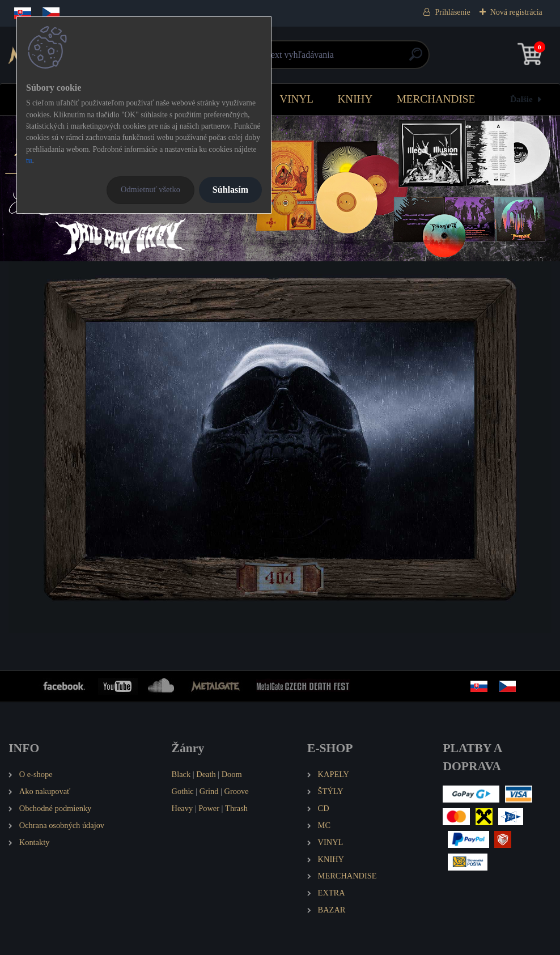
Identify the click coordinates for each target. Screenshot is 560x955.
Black (181, 774)
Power (209, 808)
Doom (232, 774)
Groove (237, 791)
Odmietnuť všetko (150, 189)
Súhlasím (230, 190)
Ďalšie (521, 99)
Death (206, 774)
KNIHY (355, 99)
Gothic (183, 791)
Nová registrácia (516, 12)
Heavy (183, 808)
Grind (209, 791)
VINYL (296, 99)
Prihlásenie (452, 12)
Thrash (236, 808)
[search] (416, 59)
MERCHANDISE (436, 99)
